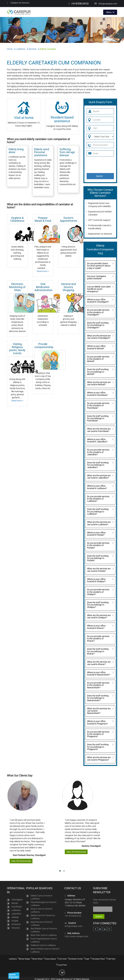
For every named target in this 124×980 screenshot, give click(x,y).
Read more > (43, 271)
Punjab (15, 920)
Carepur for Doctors (18, 3)
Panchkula (17, 906)
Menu (109, 12)
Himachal (16, 924)
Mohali (15, 903)
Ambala (15, 917)
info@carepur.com (108, 4)
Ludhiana (16, 910)
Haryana (16, 927)
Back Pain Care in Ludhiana (44, 935)
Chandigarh (17, 899)
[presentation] (101, 165)
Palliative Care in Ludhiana (43, 945)
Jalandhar (16, 913)
